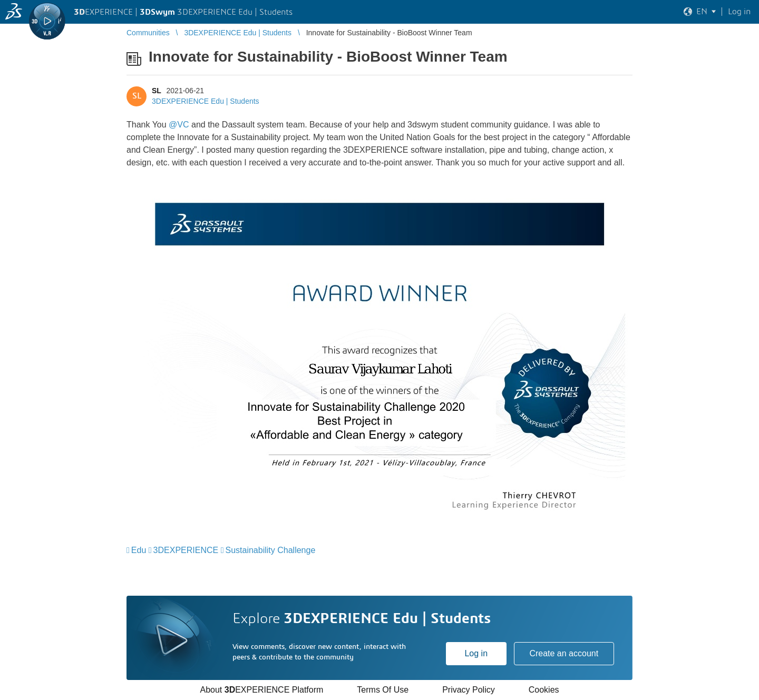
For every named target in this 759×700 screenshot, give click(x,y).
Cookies (544, 690)
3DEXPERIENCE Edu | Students (206, 101)
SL (157, 91)
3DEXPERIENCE (186, 550)
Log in (476, 653)
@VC (179, 125)
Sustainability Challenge (271, 550)
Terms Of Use (383, 690)
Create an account (564, 653)
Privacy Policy (469, 690)
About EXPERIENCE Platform (261, 690)
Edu (139, 550)
